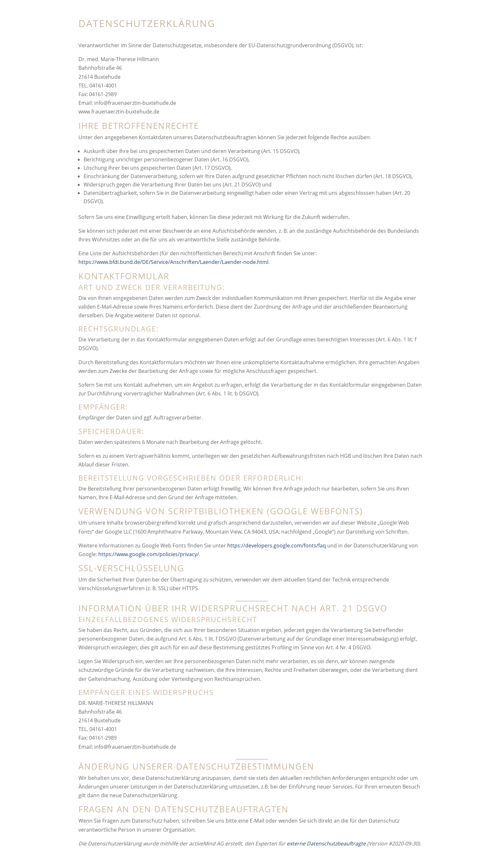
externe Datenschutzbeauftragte (326, 843)
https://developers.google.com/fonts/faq (277, 546)
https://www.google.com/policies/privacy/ (149, 554)
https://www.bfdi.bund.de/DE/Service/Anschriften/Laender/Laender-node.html (173, 262)
